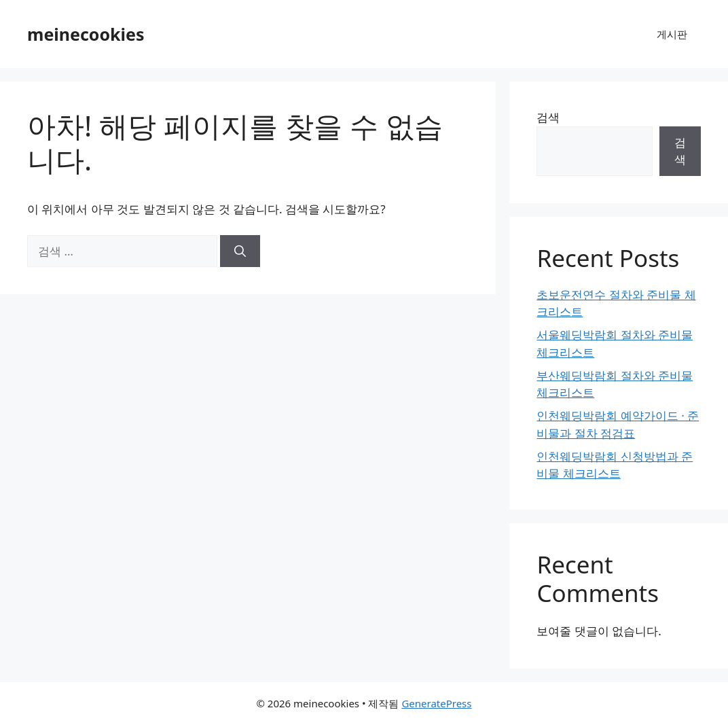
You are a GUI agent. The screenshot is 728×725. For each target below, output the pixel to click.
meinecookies (86, 34)
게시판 (672, 34)
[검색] (240, 251)
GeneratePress (436, 703)
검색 (548, 117)
